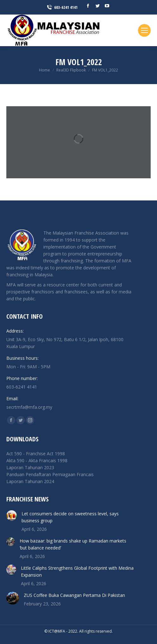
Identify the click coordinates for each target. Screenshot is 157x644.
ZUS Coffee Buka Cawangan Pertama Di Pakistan (74, 595)
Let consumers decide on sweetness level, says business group (70, 517)
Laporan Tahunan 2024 (30, 481)
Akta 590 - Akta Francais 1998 (37, 460)
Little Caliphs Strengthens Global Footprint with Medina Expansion (77, 571)
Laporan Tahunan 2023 (30, 467)
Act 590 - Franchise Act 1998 (36, 454)
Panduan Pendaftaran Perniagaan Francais (50, 474)
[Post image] (12, 515)
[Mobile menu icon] (144, 30)
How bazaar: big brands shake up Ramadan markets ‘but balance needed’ (73, 544)
